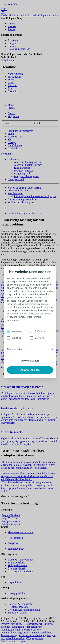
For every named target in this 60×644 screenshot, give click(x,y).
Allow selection (30, 361)
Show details (14, 349)
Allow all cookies (30, 370)
